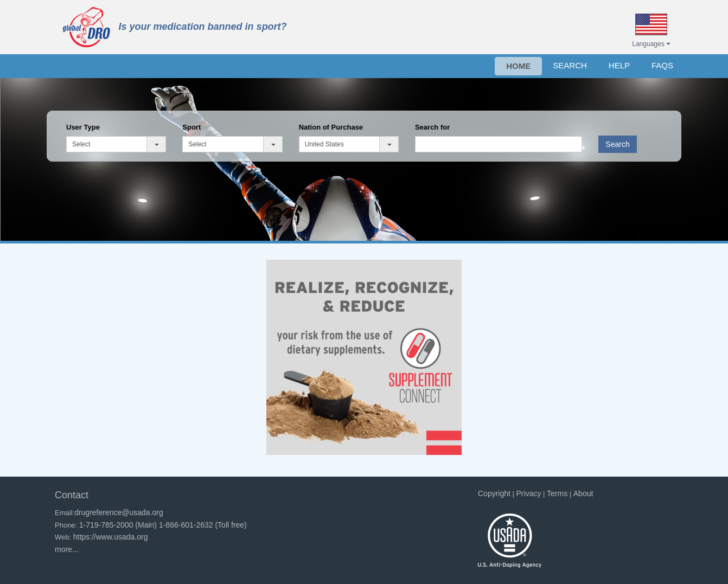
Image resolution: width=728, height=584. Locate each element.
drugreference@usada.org (119, 512)
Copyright (494, 493)
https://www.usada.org (111, 537)
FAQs (662, 65)
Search (617, 144)
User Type (83, 127)
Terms (557, 493)
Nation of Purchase (331, 127)
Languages (651, 44)
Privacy (529, 493)
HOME (518, 66)
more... (67, 549)
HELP (619, 65)
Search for (432, 127)
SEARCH (570, 65)
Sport (191, 127)
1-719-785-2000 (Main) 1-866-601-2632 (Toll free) (163, 525)
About (583, 493)
